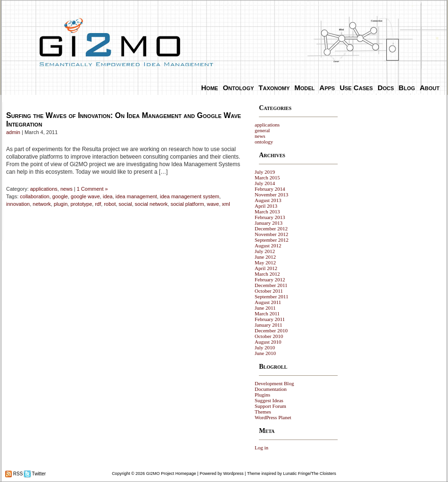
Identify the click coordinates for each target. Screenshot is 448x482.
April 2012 (266, 268)
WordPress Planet (273, 417)
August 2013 (268, 200)
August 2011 (268, 302)
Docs (386, 88)
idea (108, 196)
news (66, 189)
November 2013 (271, 194)
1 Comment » (92, 189)
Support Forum (270, 406)
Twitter (38, 474)
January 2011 (269, 325)
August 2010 (268, 342)
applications (44, 189)
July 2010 (265, 347)
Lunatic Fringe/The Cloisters (310, 474)
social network (151, 204)
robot (110, 204)
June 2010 (265, 353)
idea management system (190, 196)
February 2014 (270, 189)
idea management (136, 196)
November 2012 (271, 234)
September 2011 (271, 296)
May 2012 (265, 262)
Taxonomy (274, 88)
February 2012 (270, 279)
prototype (81, 204)
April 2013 (266, 206)
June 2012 (265, 257)
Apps (327, 88)
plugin (61, 204)
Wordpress (233, 474)
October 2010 (269, 336)
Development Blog (274, 383)
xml (226, 204)
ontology (264, 142)
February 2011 (270, 319)
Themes (263, 412)
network (42, 204)
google (60, 196)
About (430, 88)
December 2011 (271, 285)
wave (213, 204)
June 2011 (265, 308)
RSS (17, 474)
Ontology (238, 88)
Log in (261, 448)
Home (210, 88)
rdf (98, 204)
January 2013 (269, 223)
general (262, 130)
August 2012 (268, 245)
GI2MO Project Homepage (171, 474)
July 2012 (265, 251)
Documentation (271, 389)
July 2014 (265, 183)
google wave (85, 196)
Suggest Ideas (269, 400)
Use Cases (356, 88)
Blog (407, 88)
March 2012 (267, 274)
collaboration (34, 196)
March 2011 (267, 313)
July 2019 (265, 172)
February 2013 (270, 217)
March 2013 (267, 211)
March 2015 (267, 178)
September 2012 (272, 240)
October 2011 (269, 291)
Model (304, 88)
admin (13, 132)
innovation (18, 204)
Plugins (262, 395)
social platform (187, 204)
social (125, 204)
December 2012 (271, 228)
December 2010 (271, 330)
